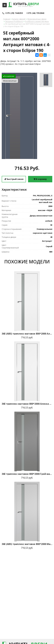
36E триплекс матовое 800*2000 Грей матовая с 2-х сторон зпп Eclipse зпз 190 (27, 474)
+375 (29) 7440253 (13, 13)
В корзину (40, 179)
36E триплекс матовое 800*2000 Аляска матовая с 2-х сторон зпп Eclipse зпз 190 (27, 404)
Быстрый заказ (14, 179)
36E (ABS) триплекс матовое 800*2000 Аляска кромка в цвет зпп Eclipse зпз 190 (27, 334)
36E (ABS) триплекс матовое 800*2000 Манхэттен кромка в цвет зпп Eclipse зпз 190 (27, 544)
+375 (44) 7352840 (35, 13)
